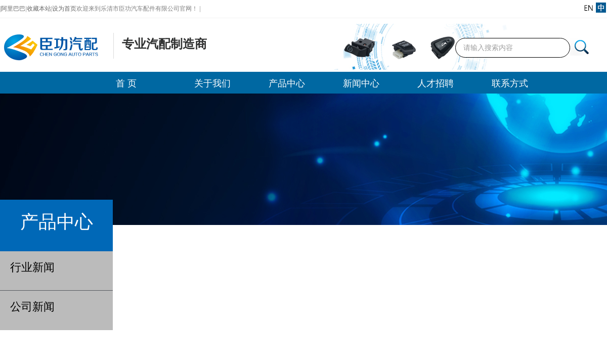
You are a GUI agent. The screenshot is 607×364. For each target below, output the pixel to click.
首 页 (126, 83)
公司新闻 (32, 307)
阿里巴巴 (13, 9)
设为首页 (64, 9)
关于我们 (212, 83)
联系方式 (510, 83)
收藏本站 (39, 9)
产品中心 (287, 83)
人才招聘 (436, 83)
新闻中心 (361, 83)
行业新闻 (32, 267)
